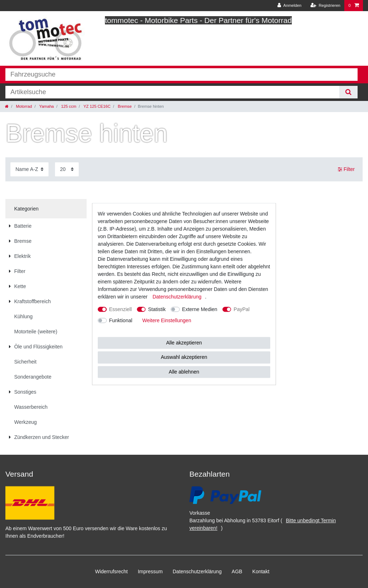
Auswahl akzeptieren (184, 357)
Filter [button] (346, 170)
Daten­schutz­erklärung (197, 571)
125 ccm (68, 106)
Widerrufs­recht (111, 571)
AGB (237, 571)
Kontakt (261, 571)
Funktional (121, 320)
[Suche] (348, 92)
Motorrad (23, 106)
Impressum (150, 571)
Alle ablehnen (184, 372)
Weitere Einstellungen (167, 320)
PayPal (241, 309)
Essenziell (121, 309)
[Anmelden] (289, 6)
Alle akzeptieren (184, 343)
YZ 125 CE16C (96, 106)
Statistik (157, 309)
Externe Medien (200, 309)
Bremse (124, 106)
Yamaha (46, 106)
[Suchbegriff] (172, 92)
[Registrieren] (325, 6)
